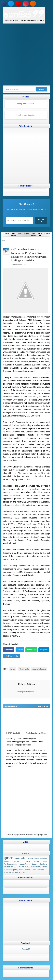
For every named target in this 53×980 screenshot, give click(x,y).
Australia (28, 870)
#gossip (13, 669)
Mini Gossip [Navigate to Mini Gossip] (13, 234)
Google (35, 864)
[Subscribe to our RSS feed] (33, 4)
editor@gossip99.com (20, 742)
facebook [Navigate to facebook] (47, 233)
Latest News (32, 861)
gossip (6, 714)
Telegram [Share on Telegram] (44, 650)
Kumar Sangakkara (33, 867)
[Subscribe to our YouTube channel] (18, 4)
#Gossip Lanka (24, 669)
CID (33, 870)
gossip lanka (37, 714)
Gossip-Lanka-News (12, 861)
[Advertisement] (26, 56)
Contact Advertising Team (26, 738)
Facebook (9, 650)
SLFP (16, 867)
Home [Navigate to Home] (7, 233)
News (15, 714)
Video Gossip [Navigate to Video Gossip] (33, 234)
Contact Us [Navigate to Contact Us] (40, 234)
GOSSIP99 (22, 835)
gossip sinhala (21, 858)
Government (40, 870)
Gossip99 (26, 949)
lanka (11, 714)
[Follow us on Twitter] (11, 4)
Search (41, 89)
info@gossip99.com (39, 733)
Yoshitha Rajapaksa (15, 872)
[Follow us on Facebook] (4, 4)
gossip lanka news (15, 717)
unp (24, 872)
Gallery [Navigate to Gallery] (27, 233)
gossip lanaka (19, 870)
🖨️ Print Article (12, 656)
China (22, 867)
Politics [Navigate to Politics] (20, 233)
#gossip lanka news (39, 669)
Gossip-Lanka (42, 858)
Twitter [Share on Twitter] (20, 650)
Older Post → (42, 706)
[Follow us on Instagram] (26, 4)
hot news (22, 714)
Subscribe (41, 220)
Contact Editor (37, 742)
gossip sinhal (29, 717)
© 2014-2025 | (11, 835)
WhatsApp (31, 650)
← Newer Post (11, 706)
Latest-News (25, 864)
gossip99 (32, 858)
